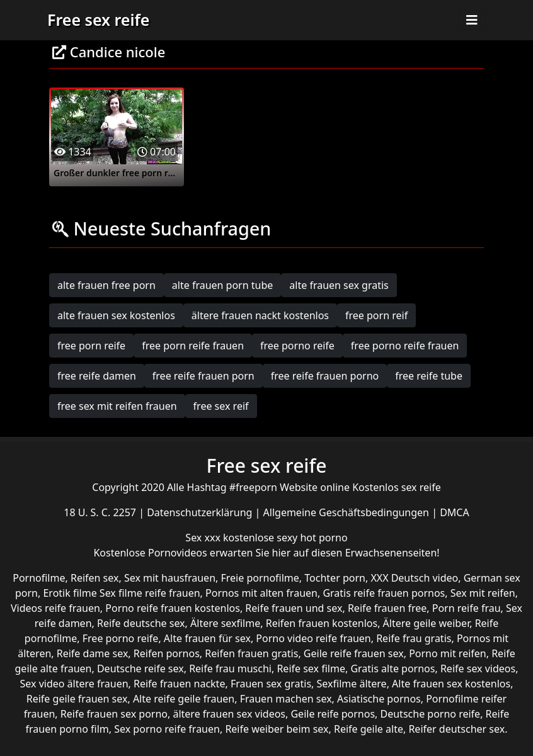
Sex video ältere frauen (74, 684)
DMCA (455, 512)
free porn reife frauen (193, 346)
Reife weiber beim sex (277, 729)
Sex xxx (204, 538)
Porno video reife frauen (313, 638)
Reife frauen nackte (179, 684)
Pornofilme (39, 578)
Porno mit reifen (448, 653)
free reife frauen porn (203, 376)
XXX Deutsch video (414, 578)
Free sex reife (98, 20)
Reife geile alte (369, 729)
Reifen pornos (167, 653)
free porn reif (376, 315)
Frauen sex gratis (271, 684)
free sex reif (221, 406)
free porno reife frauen (405, 346)
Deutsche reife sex (140, 669)
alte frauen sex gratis (339, 285)
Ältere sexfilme (225, 623)
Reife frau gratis (414, 638)
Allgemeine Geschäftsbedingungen (348, 512)
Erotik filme (70, 593)
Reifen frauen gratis (251, 653)
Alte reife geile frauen (184, 699)
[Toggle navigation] (472, 20)
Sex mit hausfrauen (170, 578)
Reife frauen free (387, 608)
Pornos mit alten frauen (261, 593)
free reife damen (97, 376)
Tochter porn (335, 578)
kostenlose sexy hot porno (285, 538)
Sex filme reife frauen (150, 593)
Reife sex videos (478, 669)
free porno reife (297, 346)
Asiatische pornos (379, 699)
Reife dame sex (93, 653)
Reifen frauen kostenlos (322, 623)
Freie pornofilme (260, 578)
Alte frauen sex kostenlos (451, 684)
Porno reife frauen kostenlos (173, 608)
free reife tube (429, 376)
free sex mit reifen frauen (117, 406)
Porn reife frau (467, 608)
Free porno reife (121, 638)
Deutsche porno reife (431, 714)
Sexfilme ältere (352, 684)
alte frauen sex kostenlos (116, 315)
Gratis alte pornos (393, 669)
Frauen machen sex (286, 699)
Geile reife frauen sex (354, 653)
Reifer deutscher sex (456, 729)
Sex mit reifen (483, 593)
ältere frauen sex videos (229, 714)
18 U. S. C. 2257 (101, 512)
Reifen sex (95, 578)
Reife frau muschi (230, 669)
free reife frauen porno (325, 376)
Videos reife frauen (55, 608)
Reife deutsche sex (141, 623)
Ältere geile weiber (427, 623)
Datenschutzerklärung (201, 512)
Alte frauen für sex (207, 638)
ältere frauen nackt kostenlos (260, 315)
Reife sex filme (311, 669)
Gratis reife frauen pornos (384, 593)
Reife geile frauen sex (77, 699)
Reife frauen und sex (294, 608)
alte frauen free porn (106, 285)
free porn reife (91, 346)
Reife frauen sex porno (114, 714)
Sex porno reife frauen (167, 729)
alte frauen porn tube (223, 285)
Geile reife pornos (333, 714)
